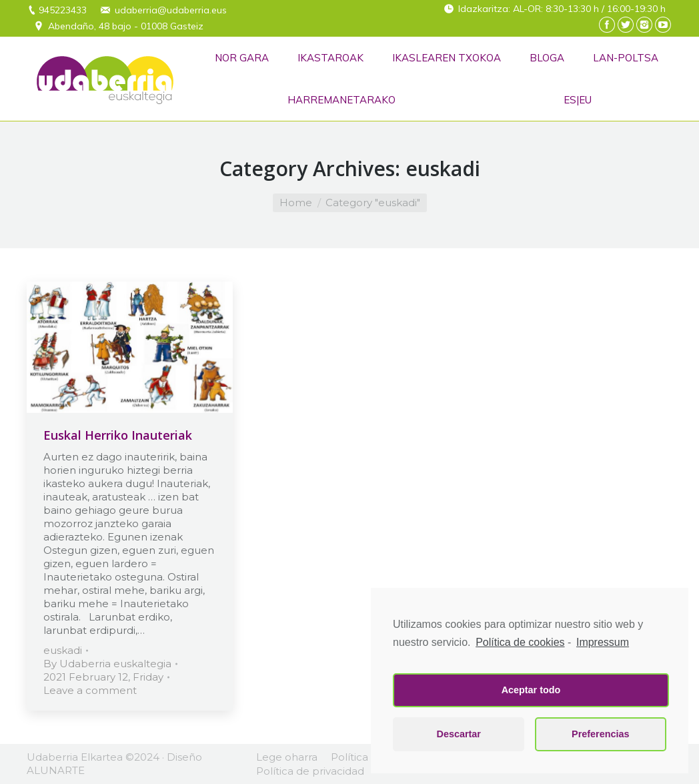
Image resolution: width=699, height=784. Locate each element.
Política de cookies (520, 642)
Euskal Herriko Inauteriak (118, 435)
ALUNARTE (56, 770)
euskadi (63, 650)
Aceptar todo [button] (531, 690)
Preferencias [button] (600, 734)
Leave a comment (90, 690)
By (107, 664)
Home (296, 203)
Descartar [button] (459, 734)
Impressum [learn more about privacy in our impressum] (603, 642)
